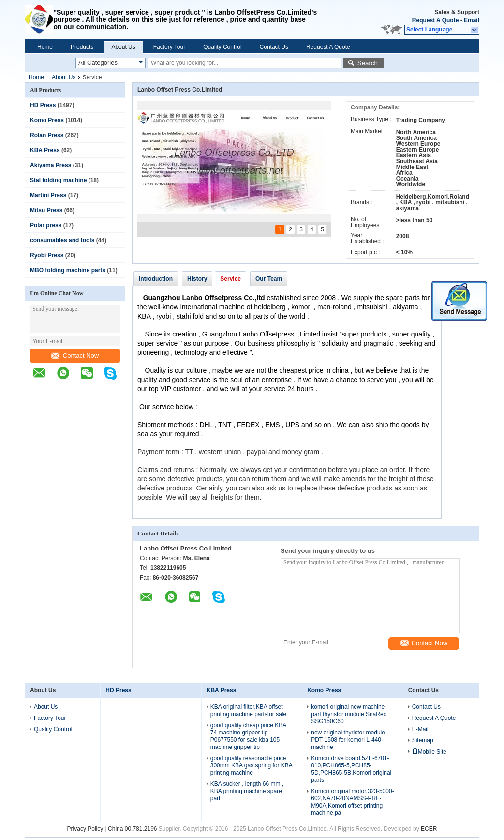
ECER (429, 829)
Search (368, 63)
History (197, 279)
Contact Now (75, 356)
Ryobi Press (47, 255)
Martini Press (48, 195)
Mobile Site (429, 752)
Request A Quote (435, 20)
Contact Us (274, 47)
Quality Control (222, 47)
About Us (123, 47)
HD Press (43, 105)
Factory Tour (169, 47)
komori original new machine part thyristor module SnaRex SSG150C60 (348, 714)
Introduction (156, 279)
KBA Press (45, 150)
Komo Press (47, 120)
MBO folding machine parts (68, 270)
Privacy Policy (85, 829)
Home (45, 47)
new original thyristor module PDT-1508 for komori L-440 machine (348, 740)
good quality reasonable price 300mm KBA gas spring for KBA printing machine (251, 765)
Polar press (46, 225)
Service (230, 279)
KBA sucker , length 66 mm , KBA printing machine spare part (247, 791)
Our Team (269, 279)
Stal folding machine (58, 180)
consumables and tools (62, 240)
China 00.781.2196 (132, 829)
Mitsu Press (46, 210)
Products (82, 47)
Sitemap (423, 740)
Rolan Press (47, 135)
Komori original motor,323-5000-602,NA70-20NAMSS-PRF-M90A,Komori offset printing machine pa (352, 802)
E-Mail (420, 729)
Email (472, 20)
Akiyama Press (51, 165)
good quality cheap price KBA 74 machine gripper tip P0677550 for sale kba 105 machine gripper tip (248, 736)
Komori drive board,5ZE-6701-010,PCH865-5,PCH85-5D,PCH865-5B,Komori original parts (351, 769)
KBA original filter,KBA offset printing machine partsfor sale (248, 710)
